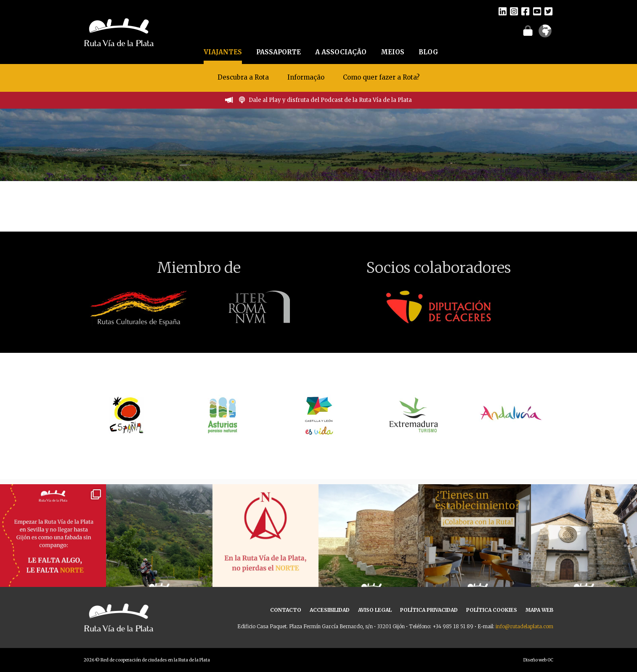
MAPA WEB (539, 610)
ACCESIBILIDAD (330, 610)
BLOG (429, 52)
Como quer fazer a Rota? (381, 77)
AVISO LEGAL (375, 610)
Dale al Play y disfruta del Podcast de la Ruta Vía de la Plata (330, 100)
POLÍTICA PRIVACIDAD (429, 610)
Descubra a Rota (243, 77)
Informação (306, 77)
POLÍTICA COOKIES (492, 610)
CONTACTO (286, 610)
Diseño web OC (538, 660)
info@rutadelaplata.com (524, 626)
